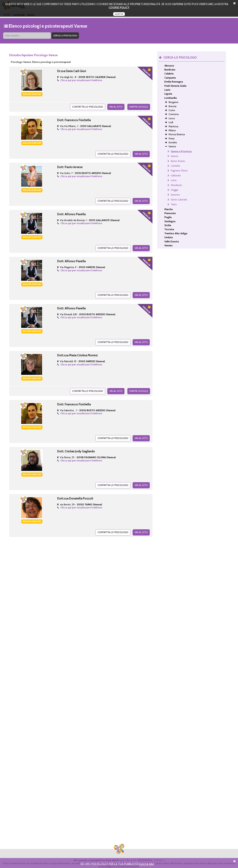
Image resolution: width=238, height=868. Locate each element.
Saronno (175, 195)
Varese (174, 156)
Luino (174, 180)
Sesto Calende (179, 200)
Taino (174, 204)
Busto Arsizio (178, 161)
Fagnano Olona (179, 171)
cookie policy (119, 7)
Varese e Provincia (181, 151)
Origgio (175, 190)
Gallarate (176, 175)
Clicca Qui (147, 864)
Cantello (175, 166)
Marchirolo (176, 185)
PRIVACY (159, 856)
